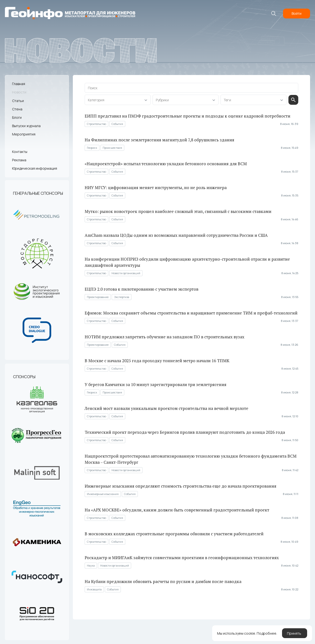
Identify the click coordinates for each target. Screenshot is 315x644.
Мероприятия (24, 134)
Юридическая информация (35, 168)
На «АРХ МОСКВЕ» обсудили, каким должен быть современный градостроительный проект (177, 510)
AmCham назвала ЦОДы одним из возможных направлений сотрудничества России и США (176, 235)
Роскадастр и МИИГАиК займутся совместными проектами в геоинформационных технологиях (182, 558)
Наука (91, 565)
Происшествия (112, 148)
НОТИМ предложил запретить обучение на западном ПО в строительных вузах (165, 337)
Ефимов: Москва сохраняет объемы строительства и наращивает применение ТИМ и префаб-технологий (191, 313)
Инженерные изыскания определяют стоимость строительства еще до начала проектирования (181, 486)
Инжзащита (94, 589)
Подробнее (267, 633)
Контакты (20, 152)
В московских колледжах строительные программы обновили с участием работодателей (174, 534)
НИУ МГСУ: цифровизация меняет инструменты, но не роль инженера (156, 187)
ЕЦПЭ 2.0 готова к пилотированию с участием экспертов (142, 289)
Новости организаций (126, 273)
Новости (19, 92)
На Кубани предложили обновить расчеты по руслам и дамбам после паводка (163, 581)
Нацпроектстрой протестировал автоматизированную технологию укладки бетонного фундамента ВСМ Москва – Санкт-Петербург (191, 459)
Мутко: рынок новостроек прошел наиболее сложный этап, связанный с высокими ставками (178, 211)
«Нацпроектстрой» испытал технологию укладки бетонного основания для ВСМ (166, 164)
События (117, 124)
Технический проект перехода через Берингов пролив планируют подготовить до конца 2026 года (185, 432)
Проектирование (98, 297)
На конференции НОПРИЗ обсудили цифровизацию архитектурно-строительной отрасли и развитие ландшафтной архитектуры (187, 262)
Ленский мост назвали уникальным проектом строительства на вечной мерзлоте (166, 408)
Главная (19, 84)
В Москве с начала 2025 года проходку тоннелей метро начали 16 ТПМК (157, 361)
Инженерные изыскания (103, 494)
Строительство (96, 124)
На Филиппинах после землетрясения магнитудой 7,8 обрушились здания (159, 140)
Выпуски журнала (26, 126)
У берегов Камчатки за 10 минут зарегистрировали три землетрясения (156, 384)
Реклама (19, 160)
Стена (17, 109)
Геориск (92, 148)
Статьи (18, 101)
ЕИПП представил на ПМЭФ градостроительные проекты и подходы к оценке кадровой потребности (188, 116)
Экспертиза (122, 297)
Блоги (17, 117)
